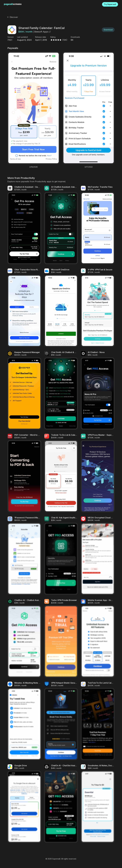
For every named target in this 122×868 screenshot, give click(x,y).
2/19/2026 (34, 167)
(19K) (65, 40)
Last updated (22, 37)
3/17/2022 (89, 167)
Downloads (75, 37)
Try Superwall (110, 4)
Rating (53, 37)
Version (11, 37)
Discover (12, 17)
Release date (41, 37)
